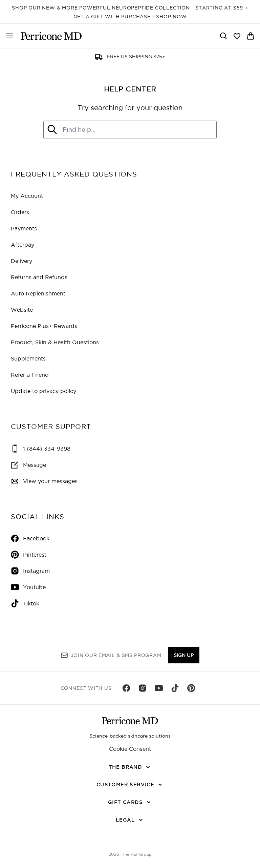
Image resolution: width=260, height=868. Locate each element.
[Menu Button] (9, 36)
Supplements (28, 358)
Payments (24, 228)
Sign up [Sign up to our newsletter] (184, 655)
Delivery (21, 261)
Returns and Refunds (39, 277)
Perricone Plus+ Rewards (44, 326)
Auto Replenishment (38, 293)
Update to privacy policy (44, 391)
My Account (27, 196)
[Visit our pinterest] (191, 688)
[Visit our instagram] (143, 688)
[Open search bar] (223, 36)
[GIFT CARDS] (130, 802)
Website (22, 310)
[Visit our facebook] (126, 688)
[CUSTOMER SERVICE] (130, 785)
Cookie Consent (130, 749)
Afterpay (23, 245)
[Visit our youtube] (159, 688)
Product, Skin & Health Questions (55, 342)
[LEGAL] (130, 820)
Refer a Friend (30, 375)
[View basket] (251, 36)
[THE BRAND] (130, 767)
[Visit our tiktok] (175, 688)
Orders (20, 212)
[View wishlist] (237, 36)
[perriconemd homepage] (51, 36)
